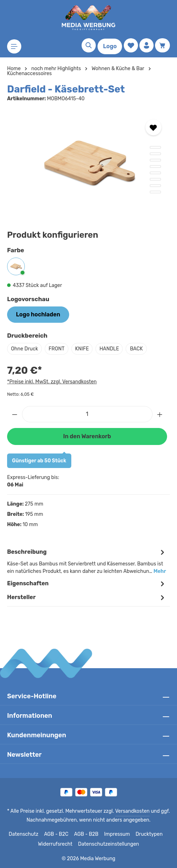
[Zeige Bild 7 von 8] (155, 186)
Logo (110, 46)
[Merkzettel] (131, 45)
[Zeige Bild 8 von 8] (155, 192)
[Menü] (14, 46)
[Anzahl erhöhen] (160, 414)
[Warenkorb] (162, 45)
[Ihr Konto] (146, 45)
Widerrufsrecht (57, 844)
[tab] (87, 561)
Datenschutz (25, 834)
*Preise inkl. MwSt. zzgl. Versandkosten (51, 382)
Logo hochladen (38, 314)
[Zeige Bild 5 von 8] (155, 173)
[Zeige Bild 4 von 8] (155, 167)
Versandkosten (131, 811)
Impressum (117, 834)
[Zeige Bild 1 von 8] (155, 147)
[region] (88, 164)
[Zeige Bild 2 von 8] (155, 154)
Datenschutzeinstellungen (107, 844)
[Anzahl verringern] (15, 414)
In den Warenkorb (87, 436)
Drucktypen (147, 834)
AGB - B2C (57, 834)
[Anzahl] (87, 414)
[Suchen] (89, 45)
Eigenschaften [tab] (87, 584)
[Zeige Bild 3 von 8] (155, 160)
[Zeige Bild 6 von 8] (155, 179)
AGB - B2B (87, 834)
